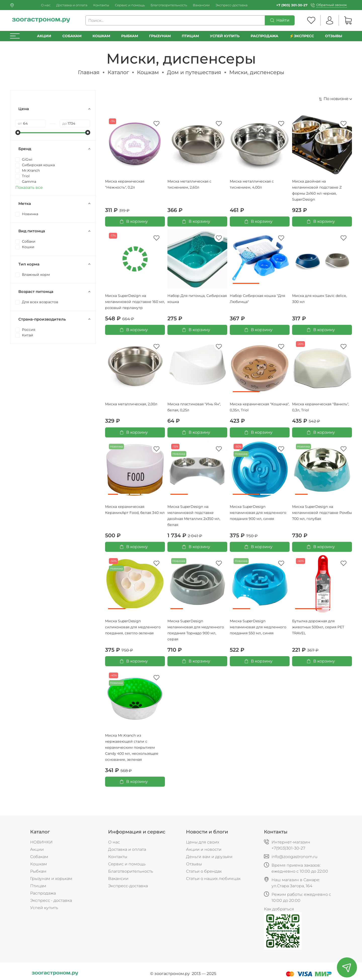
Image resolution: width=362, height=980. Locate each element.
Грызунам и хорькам (51, 879)
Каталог (118, 72)
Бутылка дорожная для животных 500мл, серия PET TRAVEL (318, 627)
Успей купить (44, 908)
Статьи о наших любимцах (213, 879)
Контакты (101, 5)
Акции (44, 36)
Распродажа (43, 893)
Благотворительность (169, 5)
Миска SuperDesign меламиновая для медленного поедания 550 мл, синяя (258, 627)
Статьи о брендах (204, 871)
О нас (46, 5)
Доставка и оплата (72, 5)
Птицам (190, 36)
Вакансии (201, 5)
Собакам (72, 36)
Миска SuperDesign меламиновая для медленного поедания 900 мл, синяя (258, 513)
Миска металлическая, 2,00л (131, 404)
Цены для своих (203, 842)
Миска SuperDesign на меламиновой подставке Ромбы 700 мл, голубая (322, 513)
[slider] (18, 132)
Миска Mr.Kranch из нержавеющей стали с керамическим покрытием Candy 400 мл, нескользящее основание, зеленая (132, 747)
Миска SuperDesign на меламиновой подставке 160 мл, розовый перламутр (135, 302)
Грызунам (160, 36)
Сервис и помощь (130, 5)
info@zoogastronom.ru (295, 857)
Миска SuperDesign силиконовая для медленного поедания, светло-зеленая (133, 627)
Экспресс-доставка (232, 5)
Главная (89, 72)
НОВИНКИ (41, 842)
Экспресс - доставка (51, 900)
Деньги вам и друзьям (209, 857)
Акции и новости (204, 849)
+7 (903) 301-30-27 (292, 5)
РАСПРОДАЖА (264, 36)
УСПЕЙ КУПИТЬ (225, 36)
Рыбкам (130, 36)
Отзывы (334, 36)
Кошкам (101, 36)
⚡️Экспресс (302, 36)
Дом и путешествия (194, 72)
